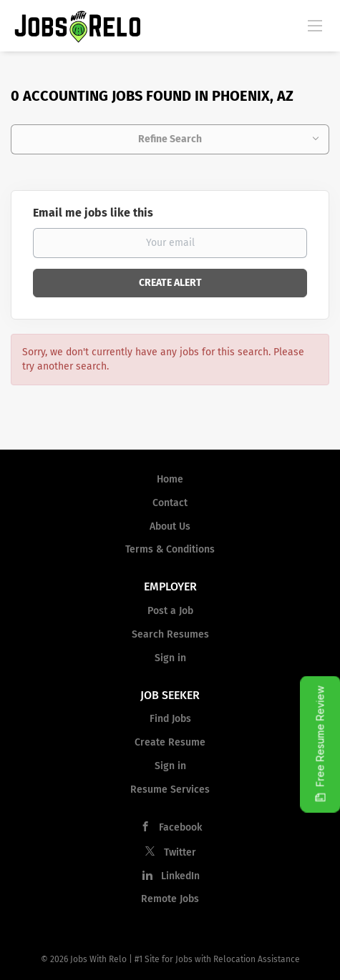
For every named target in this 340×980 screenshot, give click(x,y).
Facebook (180, 827)
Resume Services (170, 790)
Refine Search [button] (170, 139)
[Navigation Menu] (315, 25)
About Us (170, 526)
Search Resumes (170, 634)
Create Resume (170, 742)
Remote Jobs (170, 899)
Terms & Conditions (170, 549)
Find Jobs (170, 719)
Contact (170, 503)
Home (170, 479)
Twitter (180, 852)
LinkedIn (180, 876)
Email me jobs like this (93, 213)
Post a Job (170, 611)
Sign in (170, 658)
